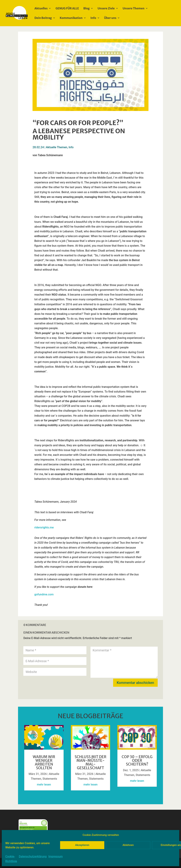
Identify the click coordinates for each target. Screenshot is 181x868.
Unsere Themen (134, 9)
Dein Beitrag (43, 18)
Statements (50, 779)
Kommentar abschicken (135, 683)
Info (93, 18)
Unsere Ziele (106, 9)
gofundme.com (44, 594)
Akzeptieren (82, 845)
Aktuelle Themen (57, 147)
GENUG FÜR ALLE (67, 9)
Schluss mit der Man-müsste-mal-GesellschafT (90, 762)
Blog (87, 9)
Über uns (110, 18)
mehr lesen (44, 785)
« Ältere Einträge (35, 798)
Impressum (56, 856)
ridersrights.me (44, 527)
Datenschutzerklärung (33, 856)
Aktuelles (41, 9)
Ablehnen (128, 845)
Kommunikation (71, 18)
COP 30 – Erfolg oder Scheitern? (137, 760)
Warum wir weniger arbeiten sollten (44, 762)
